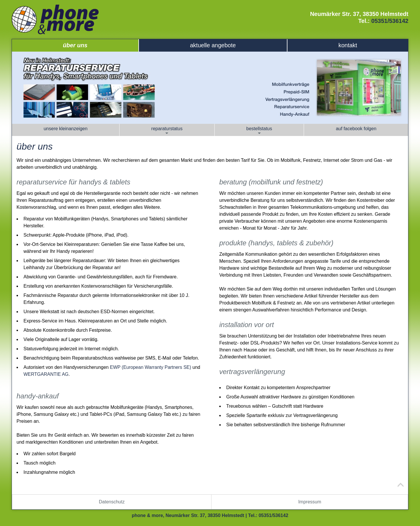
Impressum (310, 502)
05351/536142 (390, 21)
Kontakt (348, 45)
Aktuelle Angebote (213, 45)
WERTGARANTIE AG (46, 374)
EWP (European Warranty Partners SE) (151, 367)
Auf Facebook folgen (356, 129)
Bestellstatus (259, 131)
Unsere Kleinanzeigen (65, 129)
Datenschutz (112, 502)
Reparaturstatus (167, 131)
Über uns (75, 45)
